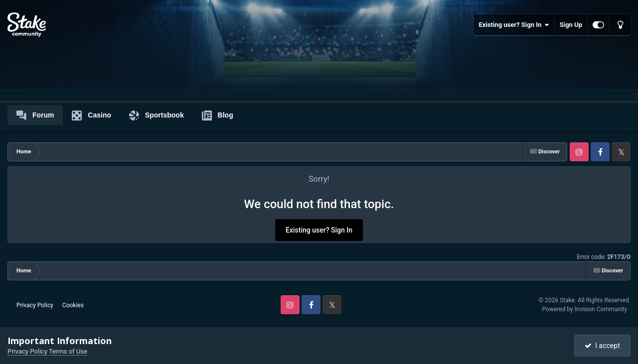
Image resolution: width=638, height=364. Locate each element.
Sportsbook (157, 116)
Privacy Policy (35, 305)
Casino (91, 116)
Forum (35, 116)
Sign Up (571, 25)
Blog (218, 116)
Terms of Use (68, 351)
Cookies (73, 305)
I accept (602, 346)
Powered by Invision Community (584, 309)
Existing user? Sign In (514, 25)
